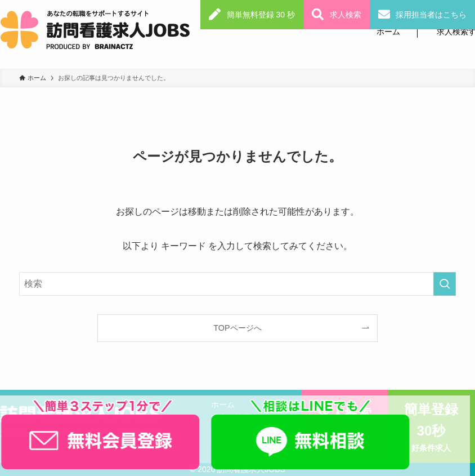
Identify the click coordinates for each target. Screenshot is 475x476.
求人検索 (346, 15)
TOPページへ (237, 328)
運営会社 (16, 433)
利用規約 (66, 433)
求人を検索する (239, 417)
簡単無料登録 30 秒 (261, 15)
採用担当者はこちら (431, 15)
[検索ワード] (238, 284)
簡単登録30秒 (431, 428)
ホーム (388, 32)
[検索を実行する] (445, 284)
